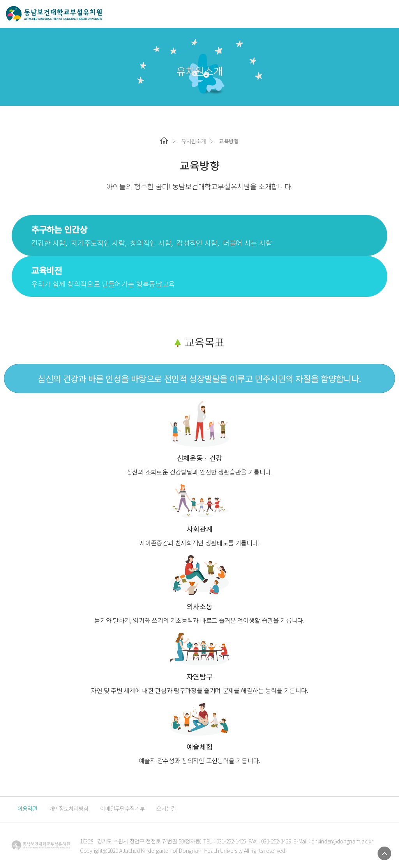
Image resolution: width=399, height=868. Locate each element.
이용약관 (27, 808)
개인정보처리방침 (69, 808)
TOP (384, 853)
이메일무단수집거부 (122, 808)
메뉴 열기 (388, 14)
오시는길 (166, 808)
